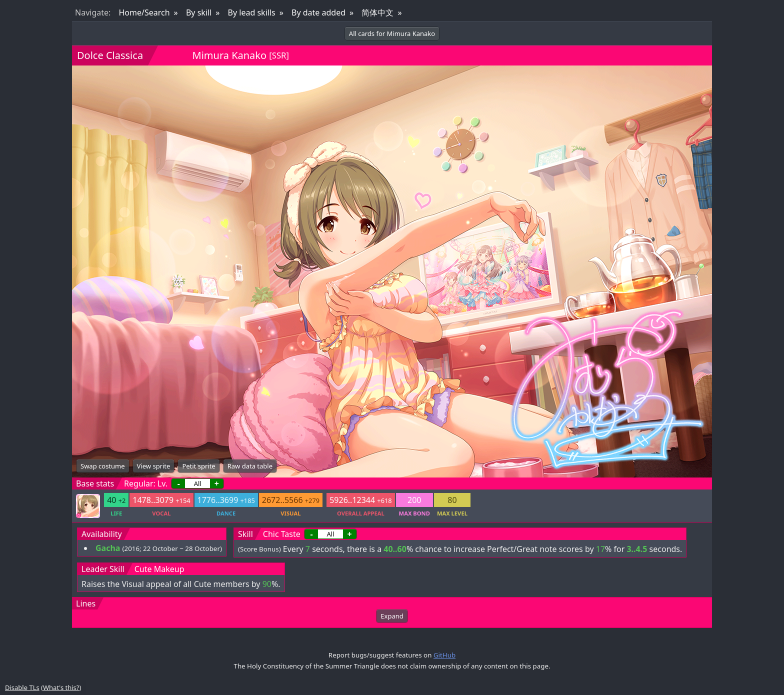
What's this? (61, 687)
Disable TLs (22, 687)
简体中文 (377, 12)
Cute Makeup (159, 569)
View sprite (154, 466)
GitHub (444, 655)
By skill (199, 12)
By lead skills (252, 12)
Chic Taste (282, 534)
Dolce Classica (110, 55)
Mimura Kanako (230, 55)
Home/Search (144, 12)
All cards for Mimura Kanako (392, 33)
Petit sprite (198, 466)
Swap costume (103, 466)
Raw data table (250, 466)
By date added (318, 12)
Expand (392, 616)
